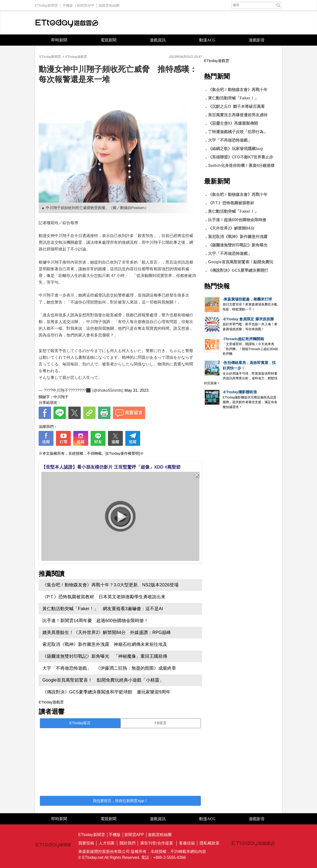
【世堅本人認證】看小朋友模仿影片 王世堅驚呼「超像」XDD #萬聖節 (111, 467)
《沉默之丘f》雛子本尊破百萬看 (236, 106)
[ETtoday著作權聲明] (123, 453)
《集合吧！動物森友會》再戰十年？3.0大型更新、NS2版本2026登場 (110, 585)
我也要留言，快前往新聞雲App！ (120, 801)
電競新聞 (108, 40)
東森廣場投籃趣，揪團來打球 (248, 299)
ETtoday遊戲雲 (67, 23)
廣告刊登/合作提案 (157, 843)
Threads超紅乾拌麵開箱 (244, 339)
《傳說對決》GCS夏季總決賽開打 (238, 270)
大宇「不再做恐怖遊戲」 (230, 140)
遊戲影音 (257, 40)
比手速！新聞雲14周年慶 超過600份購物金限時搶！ (95, 621)
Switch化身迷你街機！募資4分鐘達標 (241, 165)
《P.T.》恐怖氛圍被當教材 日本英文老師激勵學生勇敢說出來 (104, 597)
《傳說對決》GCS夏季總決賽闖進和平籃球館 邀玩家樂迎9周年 (106, 692)
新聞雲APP (85, 4)
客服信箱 (187, 843)
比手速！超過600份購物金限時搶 (237, 220)
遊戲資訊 (158, 40)
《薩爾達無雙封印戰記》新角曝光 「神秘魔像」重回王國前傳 (105, 656)
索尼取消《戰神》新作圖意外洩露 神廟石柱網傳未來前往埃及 (105, 644)
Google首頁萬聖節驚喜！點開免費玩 (241, 262)
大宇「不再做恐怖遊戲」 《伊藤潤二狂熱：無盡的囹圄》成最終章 (109, 668)
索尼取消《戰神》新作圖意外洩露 (238, 237)
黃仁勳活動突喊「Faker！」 (233, 98)
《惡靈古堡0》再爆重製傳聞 (233, 123)
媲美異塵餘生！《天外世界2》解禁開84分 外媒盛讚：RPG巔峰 (107, 632)
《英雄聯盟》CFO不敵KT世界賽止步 (241, 157)
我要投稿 (86, 843)
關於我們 (128, 843)
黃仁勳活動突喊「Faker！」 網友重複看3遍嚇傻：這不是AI (103, 609)
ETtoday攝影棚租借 (240, 392)
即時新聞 (59, 40)
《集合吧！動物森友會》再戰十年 (238, 90)
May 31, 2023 (137, 390)
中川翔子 (61, 397)
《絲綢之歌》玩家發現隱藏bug (235, 149)
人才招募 (107, 843)
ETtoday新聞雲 (46, 4)
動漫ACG (207, 40)
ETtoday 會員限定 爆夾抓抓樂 (249, 319)
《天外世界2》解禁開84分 (231, 228)
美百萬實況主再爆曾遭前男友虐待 (238, 115)
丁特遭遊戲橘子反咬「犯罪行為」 (238, 132)
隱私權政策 (210, 843)
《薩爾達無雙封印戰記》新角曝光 (238, 245)
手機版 (68, 4)
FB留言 (161, 723)
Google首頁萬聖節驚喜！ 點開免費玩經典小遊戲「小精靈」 (103, 680)
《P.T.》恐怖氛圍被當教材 (231, 203)
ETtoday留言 (80, 723)
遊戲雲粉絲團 (109, 4)
